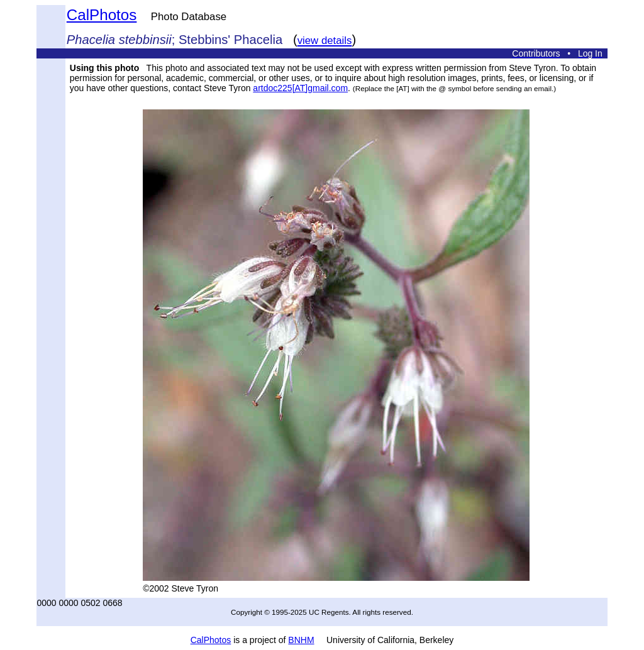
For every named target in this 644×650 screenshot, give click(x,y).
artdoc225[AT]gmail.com (300, 88)
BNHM (301, 640)
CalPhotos (102, 15)
